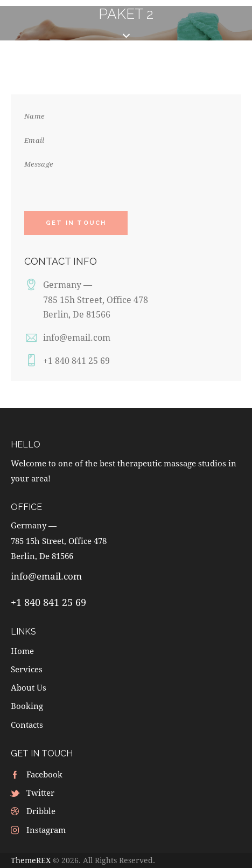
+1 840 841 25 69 (76, 360)
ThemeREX (31, 860)
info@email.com (77, 337)
